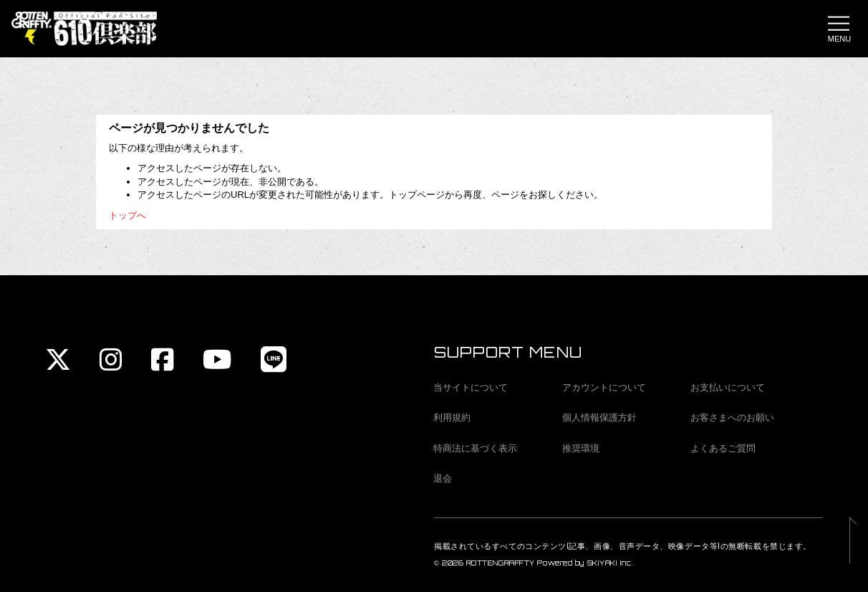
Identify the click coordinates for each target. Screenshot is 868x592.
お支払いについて (728, 387)
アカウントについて (604, 387)
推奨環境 (581, 448)
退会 (443, 478)
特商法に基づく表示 (475, 448)
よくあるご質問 (723, 448)
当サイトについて (471, 387)
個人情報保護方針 (599, 417)
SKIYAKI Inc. (611, 563)
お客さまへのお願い (732, 417)
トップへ (127, 215)
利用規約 (452, 417)
